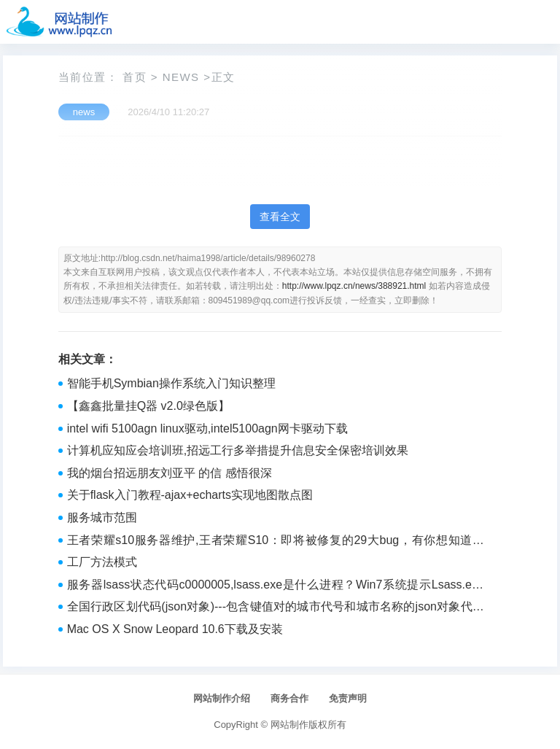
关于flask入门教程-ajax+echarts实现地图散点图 (190, 495)
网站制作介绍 (222, 698)
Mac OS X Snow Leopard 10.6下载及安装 (175, 629)
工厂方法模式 (102, 562)
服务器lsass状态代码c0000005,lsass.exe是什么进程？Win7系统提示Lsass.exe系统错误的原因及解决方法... (276, 586)
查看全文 (280, 217)
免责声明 (348, 698)
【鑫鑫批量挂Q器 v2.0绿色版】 (148, 406)
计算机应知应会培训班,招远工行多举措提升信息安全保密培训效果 (238, 450)
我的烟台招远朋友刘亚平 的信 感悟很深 (170, 473)
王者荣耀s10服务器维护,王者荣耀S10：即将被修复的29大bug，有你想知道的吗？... (276, 542)
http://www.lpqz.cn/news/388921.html (354, 286)
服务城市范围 (102, 517)
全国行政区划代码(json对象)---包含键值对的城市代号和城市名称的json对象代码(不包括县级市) (276, 608)
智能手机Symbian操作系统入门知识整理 (171, 383)
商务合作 (289, 698)
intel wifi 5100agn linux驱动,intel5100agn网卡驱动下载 (207, 428)
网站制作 (289, 725)
